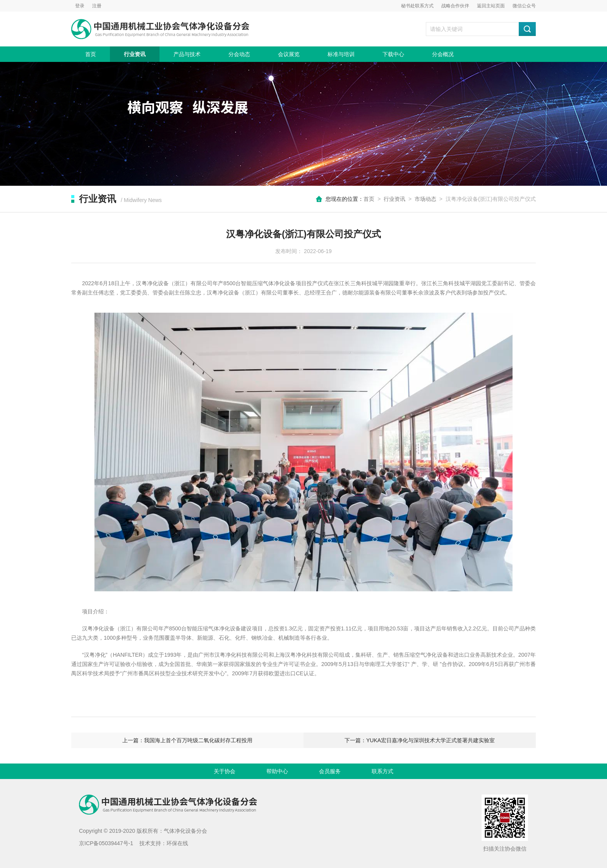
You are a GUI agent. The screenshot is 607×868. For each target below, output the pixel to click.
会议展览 (289, 54)
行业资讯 (135, 54)
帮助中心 (277, 771)
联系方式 (382, 771)
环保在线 (177, 843)
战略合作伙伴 (455, 6)
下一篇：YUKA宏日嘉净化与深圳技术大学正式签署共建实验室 (420, 740)
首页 (91, 54)
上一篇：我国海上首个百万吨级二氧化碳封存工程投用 (187, 740)
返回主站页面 (491, 6)
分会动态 (239, 54)
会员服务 (330, 771)
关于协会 (225, 771)
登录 (80, 6)
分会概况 (443, 54)
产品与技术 (187, 54)
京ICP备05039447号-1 (106, 843)
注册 (97, 6)
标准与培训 (341, 54)
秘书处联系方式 (417, 6)
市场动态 (425, 199)
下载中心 (393, 54)
